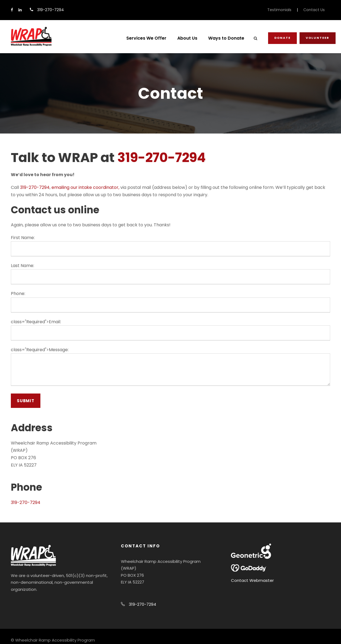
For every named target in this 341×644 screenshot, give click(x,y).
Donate (282, 38)
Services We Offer (146, 38)
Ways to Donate (226, 38)
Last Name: (22, 266)
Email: (55, 322)
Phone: (18, 294)
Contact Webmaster (252, 580)
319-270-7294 (162, 158)
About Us (187, 38)
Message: (59, 350)
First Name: (23, 238)
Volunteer (318, 38)
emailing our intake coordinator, (85, 187)
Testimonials (279, 10)
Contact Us (314, 10)
